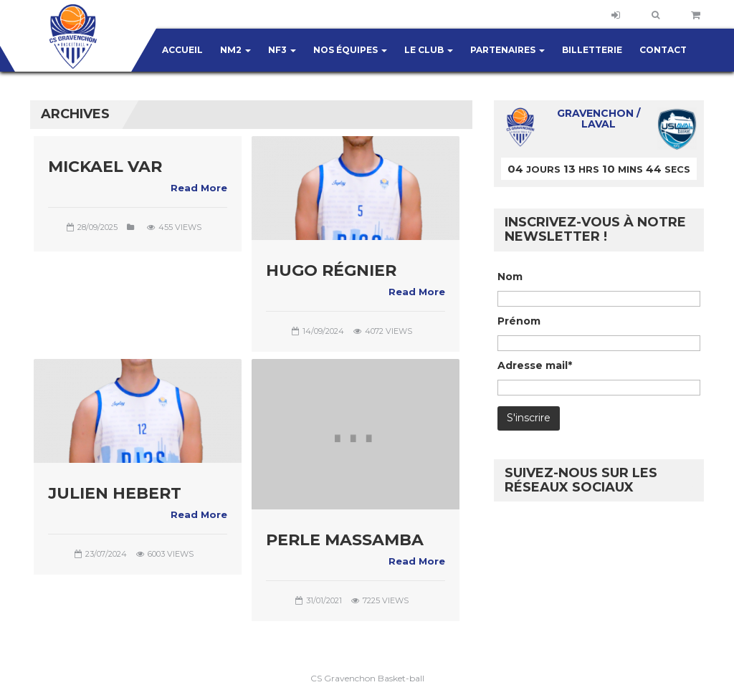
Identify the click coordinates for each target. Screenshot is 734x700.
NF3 (282, 50)
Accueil (182, 50)
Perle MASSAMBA (345, 540)
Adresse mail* (535, 365)
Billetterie (592, 50)
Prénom (519, 321)
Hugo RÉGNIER (331, 270)
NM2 (235, 50)
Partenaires (507, 50)
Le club (429, 50)
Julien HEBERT (115, 493)
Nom (510, 277)
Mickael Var (105, 167)
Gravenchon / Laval (599, 119)
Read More (199, 188)
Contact (663, 50)
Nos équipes (350, 50)
